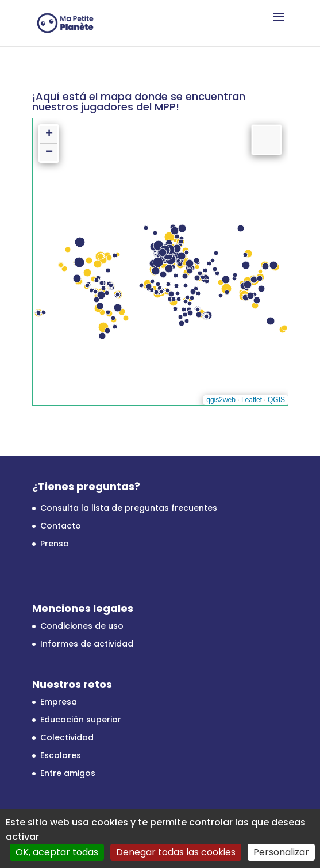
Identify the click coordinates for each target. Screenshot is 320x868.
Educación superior (81, 720)
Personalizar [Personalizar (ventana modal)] (281, 852)
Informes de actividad (87, 644)
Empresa (59, 702)
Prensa (55, 544)
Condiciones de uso (82, 626)
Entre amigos (68, 773)
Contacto (61, 526)
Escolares (61, 755)
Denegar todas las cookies (176, 852)
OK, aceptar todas (57, 852)
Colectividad (67, 737)
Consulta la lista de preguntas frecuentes (129, 508)
